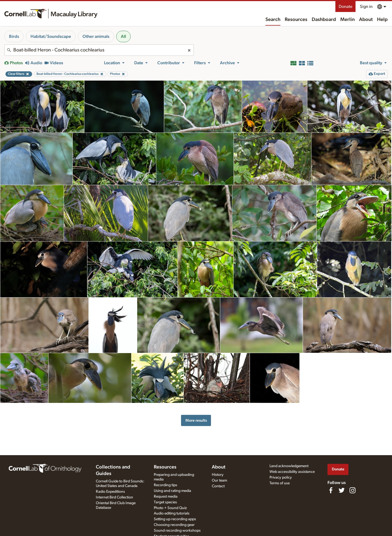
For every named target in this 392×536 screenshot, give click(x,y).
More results (196, 420)
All (123, 36)
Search (273, 20)
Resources (296, 20)
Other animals (96, 36)
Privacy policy (281, 477)
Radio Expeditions (110, 492)
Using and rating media (172, 491)
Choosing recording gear (174, 525)
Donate (345, 7)
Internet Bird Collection (114, 497)
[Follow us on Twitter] (342, 490)
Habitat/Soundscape (51, 36)
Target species (165, 502)
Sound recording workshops (177, 531)
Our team (219, 480)
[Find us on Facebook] (331, 490)
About (366, 20)
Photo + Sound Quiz (170, 508)
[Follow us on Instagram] (353, 490)
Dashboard (324, 20)
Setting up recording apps (175, 519)
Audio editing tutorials (172, 513)
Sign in (366, 7)
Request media (166, 497)
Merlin (347, 20)
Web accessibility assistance (292, 472)
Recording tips (166, 485)
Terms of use (280, 483)
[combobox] (99, 50)
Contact (218, 486)
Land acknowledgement (289, 466)
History (218, 475)
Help (382, 20)
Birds (14, 36)
